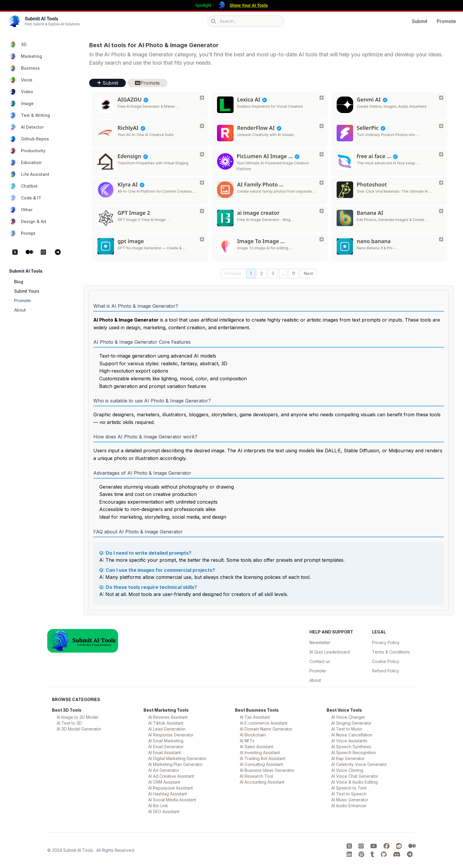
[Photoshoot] (441, 183)
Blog (19, 282)
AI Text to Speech (349, 794)
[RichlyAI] (202, 126)
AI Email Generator (166, 747)
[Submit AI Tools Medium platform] (412, 846)
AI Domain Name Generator (266, 729)
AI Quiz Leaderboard (330, 652)
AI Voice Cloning (347, 770)
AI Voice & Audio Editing (354, 782)
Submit (420, 21)
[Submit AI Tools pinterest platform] (362, 854)
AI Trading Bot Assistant (263, 758)
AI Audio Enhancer (349, 806)
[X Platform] (15, 252)
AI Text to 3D (69, 723)
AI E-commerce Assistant (264, 723)
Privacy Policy (386, 642)
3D (18, 45)
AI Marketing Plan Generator (176, 764)
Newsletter (320, 642)
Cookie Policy (386, 661)
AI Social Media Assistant (172, 800)
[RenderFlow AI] (322, 126)
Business (25, 68)
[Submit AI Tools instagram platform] (362, 846)
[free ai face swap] (441, 154)
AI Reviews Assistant (168, 717)
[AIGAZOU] (202, 98)
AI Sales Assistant (256, 747)
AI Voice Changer (348, 717)
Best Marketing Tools (166, 710)
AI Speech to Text (349, 788)
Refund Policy (386, 671)
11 (294, 273)
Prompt (22, 233)
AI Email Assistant (164, 752)
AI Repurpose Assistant (171, 788)
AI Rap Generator (348, 758)
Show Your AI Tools (248, 5)
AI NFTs (247, 741)
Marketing (26, 56)
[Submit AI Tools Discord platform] (398, 854)
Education (25, 163)
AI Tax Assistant (255, 717)
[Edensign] (202, 154)
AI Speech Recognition (354, 752)
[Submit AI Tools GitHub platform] (385, 854)
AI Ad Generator (164, 770)
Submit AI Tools (79, 850)
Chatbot (23, 186)
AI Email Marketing (166, 741)
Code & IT (25, 198)
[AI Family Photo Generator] (322, 183)
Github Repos (29, 139)
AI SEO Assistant (164, 812)
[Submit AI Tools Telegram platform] (410, 854)
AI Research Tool (256, 776)
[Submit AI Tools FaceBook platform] (387, 846)
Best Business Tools (257, 710)
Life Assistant (29, 174)
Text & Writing (30, 115)
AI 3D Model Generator (79, 729)
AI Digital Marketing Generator (177, 758)
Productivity (27, 151)
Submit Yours (27, 291)
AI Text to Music (347, 729)
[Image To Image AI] (322, 239)
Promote (446, 21)
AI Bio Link (158, 806)
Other (21, 210)
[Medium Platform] (29, 252)
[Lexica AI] (322, 98)
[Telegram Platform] (58, 252)
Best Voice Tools (344, 710)
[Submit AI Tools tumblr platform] (373, 854)
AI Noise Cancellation (352, 735)
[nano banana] (441, 239)
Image (21, 104)
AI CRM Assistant (164, 782)
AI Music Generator (350, 800)
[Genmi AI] (441, 98)
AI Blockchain (253, 735)
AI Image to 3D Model (78, 717)
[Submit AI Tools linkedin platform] (350, 854)
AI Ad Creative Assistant (171, 776)
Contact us (320, 661)
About (20, 310)
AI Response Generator (171, 735)
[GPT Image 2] (202, 211)
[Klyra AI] (202, 183)
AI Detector (26, 127)
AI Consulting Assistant (261, 764)
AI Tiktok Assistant (166, 723)
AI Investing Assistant (260, 752)
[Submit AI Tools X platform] (350, 846)
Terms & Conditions (391, 652)
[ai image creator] (322, 211)
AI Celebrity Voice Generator (359, 764)
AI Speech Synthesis (351, 747)
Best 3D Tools (67, 710)
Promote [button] (147, 83)
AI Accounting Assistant (262, 782)
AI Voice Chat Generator (355, 776)
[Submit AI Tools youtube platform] (375, 846)
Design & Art (28, 222)
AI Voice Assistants (349, 741)
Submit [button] (107, 83)
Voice (21, 80)
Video (21, 92)
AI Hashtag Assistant (168, 794)
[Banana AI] (441, 211)
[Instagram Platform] (43, 252)
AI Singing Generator (351, 723)
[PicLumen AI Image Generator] (322, 154)
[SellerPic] (441, 126)
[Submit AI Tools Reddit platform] (400, 846)
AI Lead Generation (167, 729)
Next (308, 273)
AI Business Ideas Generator (267, 770)
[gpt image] (202, 239)
